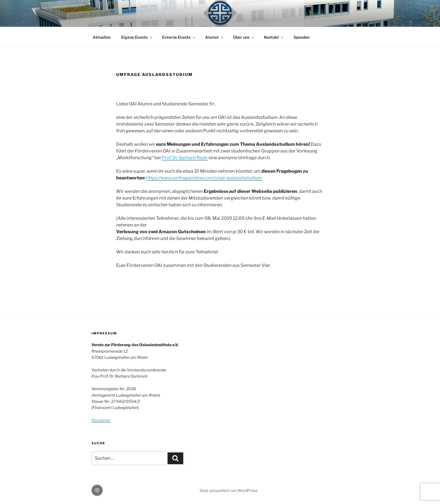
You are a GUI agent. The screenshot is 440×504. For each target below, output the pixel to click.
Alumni (215, 37)
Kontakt (274, 37)
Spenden (302, 37)
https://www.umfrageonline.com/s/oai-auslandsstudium (204, 178)
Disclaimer (101, 420)
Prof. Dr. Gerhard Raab (185, 158)
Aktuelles (102, 37)
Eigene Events (137, 37)
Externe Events (179, 37)
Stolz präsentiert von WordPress (229, 490)
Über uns (244, 37)
